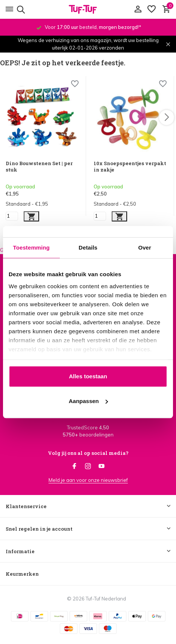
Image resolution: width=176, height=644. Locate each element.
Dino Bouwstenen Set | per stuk (39, 167)
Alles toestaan (88, 376)
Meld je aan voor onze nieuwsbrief (88, 480)
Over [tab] (145, 248)
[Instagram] (88, 466)
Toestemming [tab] (32, 248)
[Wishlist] (75, 85)
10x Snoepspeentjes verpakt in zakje (130, 167)
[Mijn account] (138, 9)
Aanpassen (88, 401)
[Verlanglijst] (152, 9)
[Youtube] (102, 466)
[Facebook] (74, 466)
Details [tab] (88, 248)
